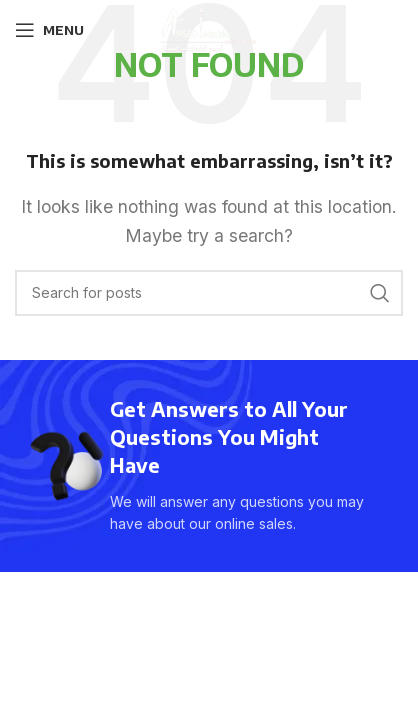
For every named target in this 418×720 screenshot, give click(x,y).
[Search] (209, 293)
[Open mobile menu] (49, 30)
